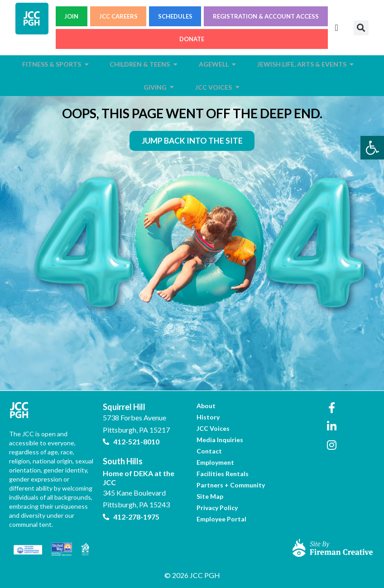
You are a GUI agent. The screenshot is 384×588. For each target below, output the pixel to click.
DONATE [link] (192, 39)
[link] (372, 148)
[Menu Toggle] (337, 28)
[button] (361, 28)
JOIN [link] (71, 16)
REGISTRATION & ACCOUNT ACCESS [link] (266, 16)
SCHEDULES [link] (175, 16)
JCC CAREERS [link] (118, 16)
